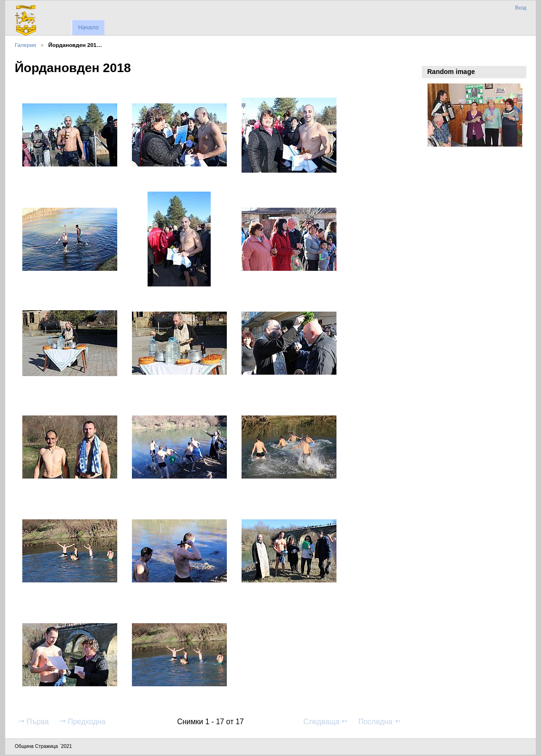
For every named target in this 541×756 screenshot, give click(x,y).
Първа (33, 721)
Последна (380, 721)
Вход (521, 8)
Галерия (25, 45)
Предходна (82, 721)
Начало (88, 28)
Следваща (326, 721)
